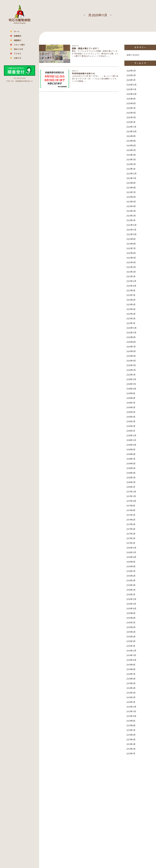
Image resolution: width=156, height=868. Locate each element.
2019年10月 (131, 389)
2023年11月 (131, 178)
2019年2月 (131, 426)
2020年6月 (131, 351)
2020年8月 (131, 342)
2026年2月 (131, 75)
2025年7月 (131, 108)
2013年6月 (131, 735)
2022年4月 (131, 262)
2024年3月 (131, 159)
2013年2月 (131, 749)
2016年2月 (131, 590)
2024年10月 (132, 131)
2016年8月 (131, 566)
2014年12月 (131, 651)
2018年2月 (131, 482)
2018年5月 (131, 468)
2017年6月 (131, 520)
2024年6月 (131, 145)
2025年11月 (131, 89)
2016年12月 (131, 548)
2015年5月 (131, 632)
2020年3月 (131, 365)
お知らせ (18, 58)
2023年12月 (132, 173)
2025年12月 (132, 85)
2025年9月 (131, 99)
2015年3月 (131, 641)
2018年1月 (131, 487)
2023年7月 (131, 192)
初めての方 (18, 49)
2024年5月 (131, 150)
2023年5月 (131, 202)
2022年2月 (131, 272)
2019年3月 (131, 421)
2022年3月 (131, 267)
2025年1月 (131, 122)
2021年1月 (131, 323)
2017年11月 (131, 496)
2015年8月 (131, 618)
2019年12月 (131, 379)
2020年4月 (131, 361)
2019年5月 (131, 412)
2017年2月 (131, 538)
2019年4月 (131, 417)
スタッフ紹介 (19, 45)
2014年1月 (131, 702)
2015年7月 (131, 622)
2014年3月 (131, 693)
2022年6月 (131, 253)
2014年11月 (131, 655)
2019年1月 (131, 431)
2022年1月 (131, 276)
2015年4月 (131, 636)
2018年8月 (131, 454)
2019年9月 (131, 393)
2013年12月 (131, 707)
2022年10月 (132, 234)
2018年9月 (131, 449)
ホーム (17, 31)
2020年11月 (131, 332)
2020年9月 (131, 337)
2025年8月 (131, 103)
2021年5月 (131, 304)
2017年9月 (131, 506)
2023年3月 (131, 211)
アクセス (18, 54)
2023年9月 (131, 183)
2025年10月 (132, 94)
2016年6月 (131, 576)
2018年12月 (131, 435)
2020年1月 (131, 375)
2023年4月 (131, 206)
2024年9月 (131, 136)
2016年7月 (131, 571)
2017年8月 (131, 510)
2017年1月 (131, 543)
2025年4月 (131, 113)
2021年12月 (131, 281)
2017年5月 (131, 524)
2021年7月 (131, 295)
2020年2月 (131, 370)
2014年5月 (131, 683)
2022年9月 (131, 239)
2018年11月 (131, 440)
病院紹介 (18, 40)
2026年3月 (131, 71)
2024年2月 (131, 164)
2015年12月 (131, 599)
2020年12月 (132, 328)
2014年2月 (131, 697)
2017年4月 (131, 529)
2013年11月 (131, 711)
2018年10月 (131, 445)
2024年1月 (131, 169)
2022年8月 (131, 244)
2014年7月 (131, 674)
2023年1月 (131, 220)
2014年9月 (131, 665)
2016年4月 (131, 580)
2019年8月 (131, 398)
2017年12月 (131, 491)
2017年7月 (131, 515)
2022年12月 (132, 225)
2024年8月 (131, 141)
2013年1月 (131, 753)
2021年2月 (131, 318)
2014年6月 (131, 679)
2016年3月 (131, 585)
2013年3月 (131, 744)
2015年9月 (131, 613)
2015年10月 (131, 608)
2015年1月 (131, 646)
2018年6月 (131, 463)
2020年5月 (131, 356)
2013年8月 (131, 725)
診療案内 (18, 36)
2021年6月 (131, 300)
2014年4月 (131, 688)
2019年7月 (131, 403)
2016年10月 (131, 557)
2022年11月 (131, 230)
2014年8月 (131, 669)
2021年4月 (131, 309)
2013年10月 (131, 716)
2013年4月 (131, 739)
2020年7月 (131, 346)
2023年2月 (131, 216)
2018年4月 (131, 473)
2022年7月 (131, 248)
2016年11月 (131, 552)
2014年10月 (131, 660)
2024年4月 (131, 155)
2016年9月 (131, 562)
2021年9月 (131, 290)
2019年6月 (131, 407)
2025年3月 (131, 117)
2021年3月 (131, 314)
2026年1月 (131, 80)
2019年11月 (131, 384)
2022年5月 (131, 258)
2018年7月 (131, 459)
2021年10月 (131, 286)
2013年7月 (131, 730)
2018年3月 (131, 477)
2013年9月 (131, 721)
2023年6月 (131, 197)
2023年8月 (131, 187)
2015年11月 (131, 604)
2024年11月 (131, 127)
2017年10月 (131, 501)
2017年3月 (131, 534)
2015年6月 (131, 627)
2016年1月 (131, 594)
